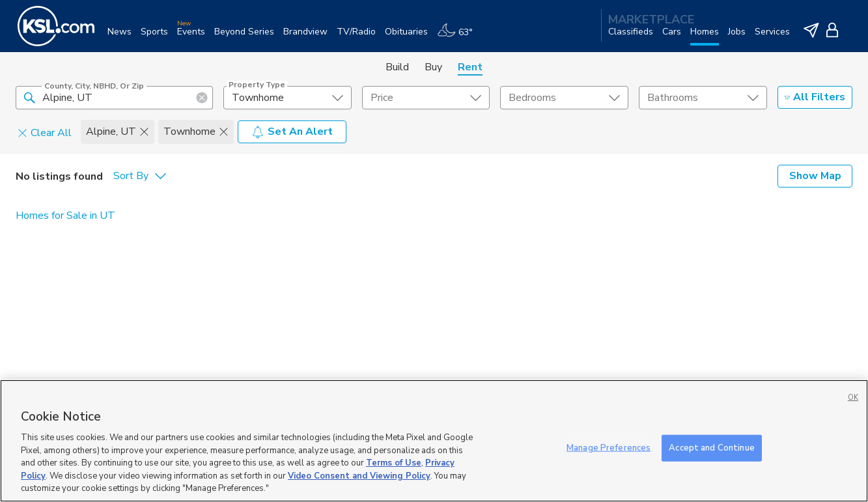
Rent (470, 67)
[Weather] (459, 37)
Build (397, 67)
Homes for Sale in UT (65, 216)
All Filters (815, 97)
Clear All (45, 132)
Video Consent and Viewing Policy (359, 476)
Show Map (815, 176)
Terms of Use (394, 463)
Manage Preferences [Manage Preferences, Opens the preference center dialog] (609, 447)
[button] (29, 97)
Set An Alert (292, 132)
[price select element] (426, 98)
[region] (434, 441)
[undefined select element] (287, 98)
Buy (433, 67)
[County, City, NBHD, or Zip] (114, 98)
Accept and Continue (711, 447)
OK (853, 397)
